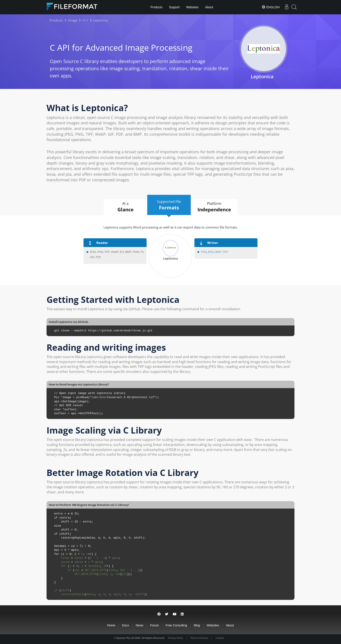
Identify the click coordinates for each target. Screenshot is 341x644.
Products (156, 7)
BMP (218, 252)
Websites (192, 7)
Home (111, 625)
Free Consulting (176, 625)
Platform (214, 207)
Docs (125, 625)
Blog (197, 625)
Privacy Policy (176, 638)
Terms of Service (199, 638)
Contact (220, 638)
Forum (154, 625)
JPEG (211, 252)
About (209, 7)
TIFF (225, 252)
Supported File (169, 205)
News (140, 625)
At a (125, 207)
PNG (204, 252)
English (271, 7)
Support (174, 7)
